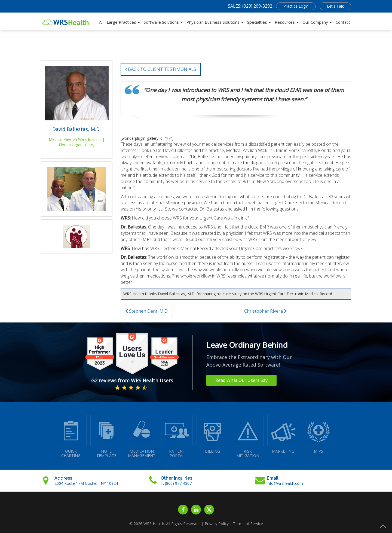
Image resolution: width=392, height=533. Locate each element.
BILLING (212, 434)
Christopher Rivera (266, 311)
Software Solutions (163, 22)
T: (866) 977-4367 (176, 483)
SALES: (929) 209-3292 (250, 6)
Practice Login (296, 6)
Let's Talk (335, 6)
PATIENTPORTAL (177, 436)
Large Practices (123, 22)
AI (101, 22)
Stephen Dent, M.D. (147, 311)
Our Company (317, 22)
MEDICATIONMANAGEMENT (142, 436)
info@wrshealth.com (285, 483)
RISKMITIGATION (248, 436)
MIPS (318, 434)
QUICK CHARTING (71, 436)
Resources (287, 22)
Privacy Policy (217, 524)
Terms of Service (248, 524)
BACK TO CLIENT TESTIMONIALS (161, 69)
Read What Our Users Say (241, 380)
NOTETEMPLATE (106, 436)
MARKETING (283, 434)
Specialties (259, 22)
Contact (343, 22)
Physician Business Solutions (215, 22)
